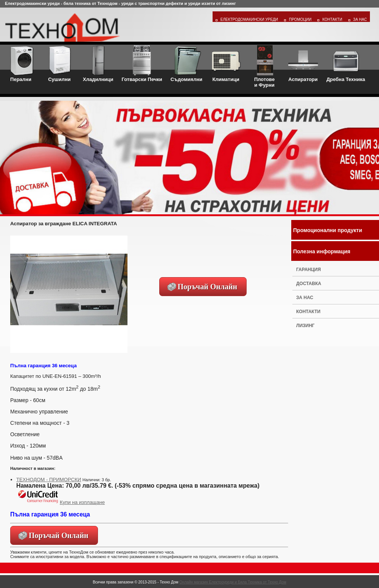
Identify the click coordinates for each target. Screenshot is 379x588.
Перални (21, 64)
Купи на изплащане (61, 502)
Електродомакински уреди (249, 19)
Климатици (226, 64)
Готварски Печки (142, 64)
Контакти (332, 19)
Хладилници (98, 64)
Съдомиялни (186, 64)
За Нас (360, 19)
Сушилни (59, 64)
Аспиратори (303, 64)
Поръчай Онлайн (208, 287)
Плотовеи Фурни (264, 66)
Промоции (300, 19)
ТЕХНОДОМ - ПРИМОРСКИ (49, 480)
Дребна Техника (346, 64)
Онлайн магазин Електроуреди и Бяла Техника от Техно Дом (233, 582)
